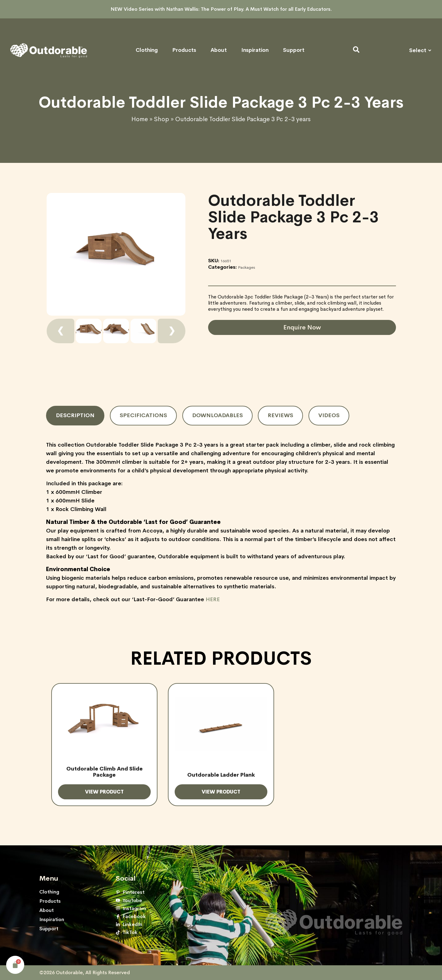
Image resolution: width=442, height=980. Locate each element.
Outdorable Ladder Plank (221, 775)
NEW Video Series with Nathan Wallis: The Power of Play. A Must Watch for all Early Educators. (221, 9)
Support (294, 50)
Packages (246, 267)
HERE (213, 599)
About (219, 50)
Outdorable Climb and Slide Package (105, 772)
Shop (162, 119)
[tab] (75, 416)
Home (140, 119)
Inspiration (255, 50)
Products (184, 50)
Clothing (147, 50)
